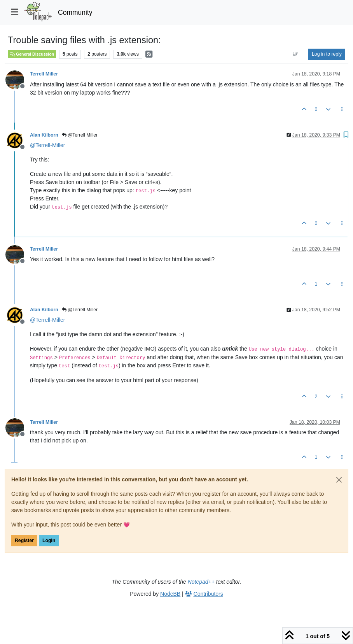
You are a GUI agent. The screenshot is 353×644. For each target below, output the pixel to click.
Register (24, 540)
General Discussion (32, 54)
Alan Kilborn (44, 135)
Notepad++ (201, 582)
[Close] (339, 480)
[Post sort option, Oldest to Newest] (296, 54)
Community (75, 12)
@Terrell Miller (80, 135)
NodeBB (170, 594)
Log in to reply (327, 54)
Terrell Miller (44, 74)
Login (49, 540)
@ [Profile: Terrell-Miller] (47, 145)
